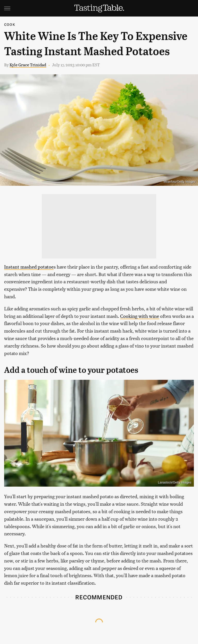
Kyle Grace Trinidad (28, 65)
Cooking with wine (140, 316)
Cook (10, 24)
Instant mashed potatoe (29, 267)
